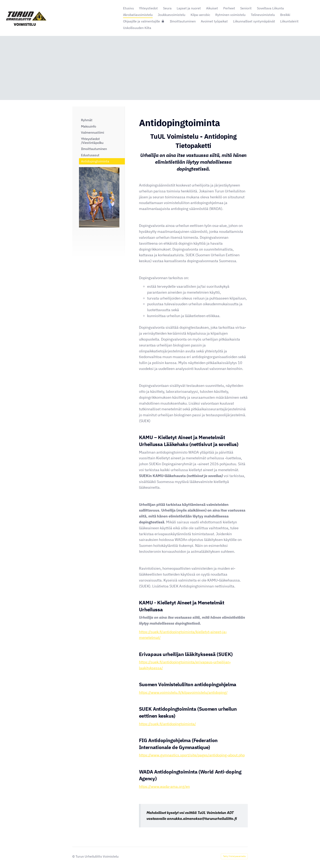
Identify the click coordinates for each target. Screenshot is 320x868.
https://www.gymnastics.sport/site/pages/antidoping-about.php (192, 755)
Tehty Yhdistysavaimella (234, 856)
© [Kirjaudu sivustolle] (74, 856)
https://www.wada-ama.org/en (164, 786)
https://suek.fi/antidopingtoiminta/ (167, 724)
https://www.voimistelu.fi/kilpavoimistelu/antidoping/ (183, 692)
